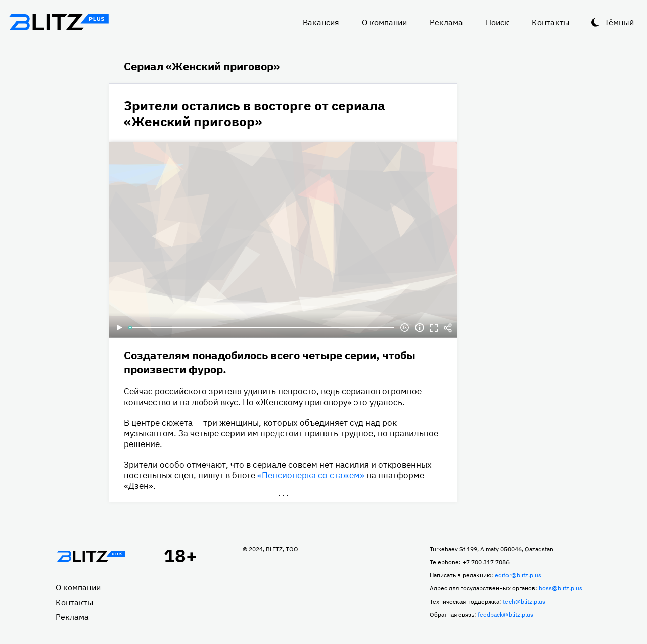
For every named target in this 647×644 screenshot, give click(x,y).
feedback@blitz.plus (505, 614)
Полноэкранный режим (434, 328)
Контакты (551, 22)
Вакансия (321, 22)
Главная (91, 556)
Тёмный (619, 22)
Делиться (448, 328)
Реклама (446, 22)
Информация (420, 328)
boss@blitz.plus (561, 588)
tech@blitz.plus (524, 601)
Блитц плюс (59, 22)
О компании (384, 22)
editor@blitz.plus (518, 575)
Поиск (497, 22)
